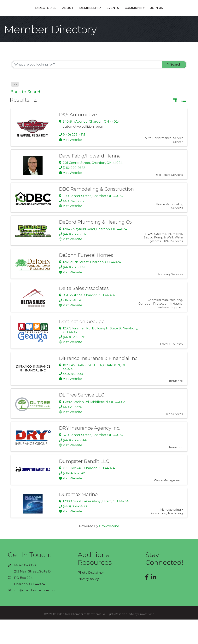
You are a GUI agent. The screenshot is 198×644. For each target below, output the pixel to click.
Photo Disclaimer (91, 597)
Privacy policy (88, 603)
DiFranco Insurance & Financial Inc (98, 383)
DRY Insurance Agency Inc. (90, 452)
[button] (175, 125)
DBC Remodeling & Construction (96, 213)
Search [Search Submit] (174, 89)
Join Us (184, 20)
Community (162, 20)
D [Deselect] (15, 109)
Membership (63, 20)
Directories (19, 20)
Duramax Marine (78, 519)
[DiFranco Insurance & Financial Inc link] (33, 393)
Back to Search (26, 116)
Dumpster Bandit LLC (84, 486)
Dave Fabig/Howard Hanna (90, 180)
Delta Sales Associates (84, 313)
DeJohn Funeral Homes (86, 280)
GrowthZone (109, 551)
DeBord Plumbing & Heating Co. (96, 246)
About (41, 20)
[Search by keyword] (87, 89)
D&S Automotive (78, 139)
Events (140, 20)
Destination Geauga (82, 346)
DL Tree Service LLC (82, 419)
